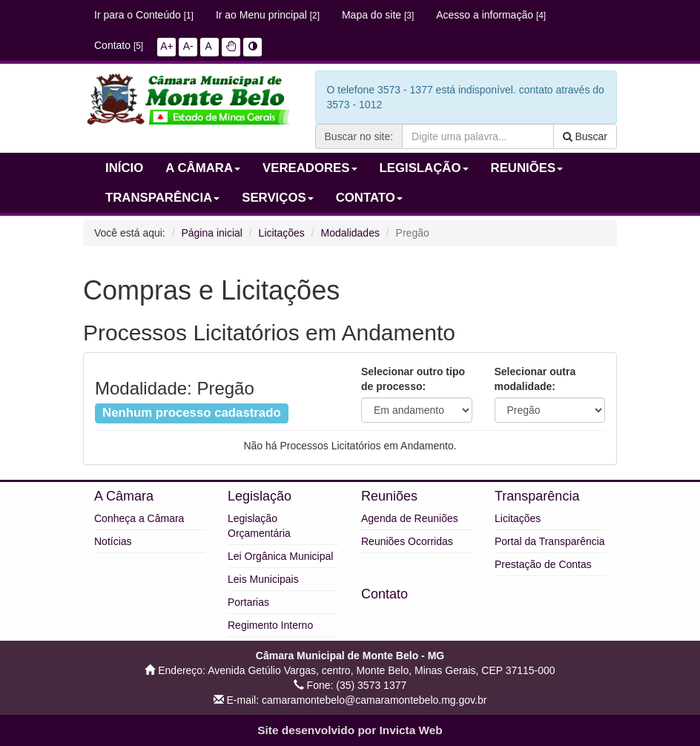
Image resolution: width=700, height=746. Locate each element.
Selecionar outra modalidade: (535, 379)
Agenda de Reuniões (410, 518)
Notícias (113, 541)
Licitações (282, 233)
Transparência (537, 496)
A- (188, 46)
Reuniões (389, 496)
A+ (167, 46)
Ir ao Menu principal (268, 15)
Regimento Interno (270, 625)
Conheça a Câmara (139, 518)
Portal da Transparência (550, 541)
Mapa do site (378, 15)
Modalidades (350, 233)
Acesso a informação (491, 15)
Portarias (248, 602)
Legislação (260, 496)
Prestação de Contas (543, 564)
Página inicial (212, 233)
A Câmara (124, 496)
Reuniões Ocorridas (407, 541)
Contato (119, 45)
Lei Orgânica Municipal (280, 556)
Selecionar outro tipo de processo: (413, 379)
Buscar (585, 136)
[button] (231, 46)
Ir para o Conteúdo (144, 15)
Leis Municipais (263, 579)
